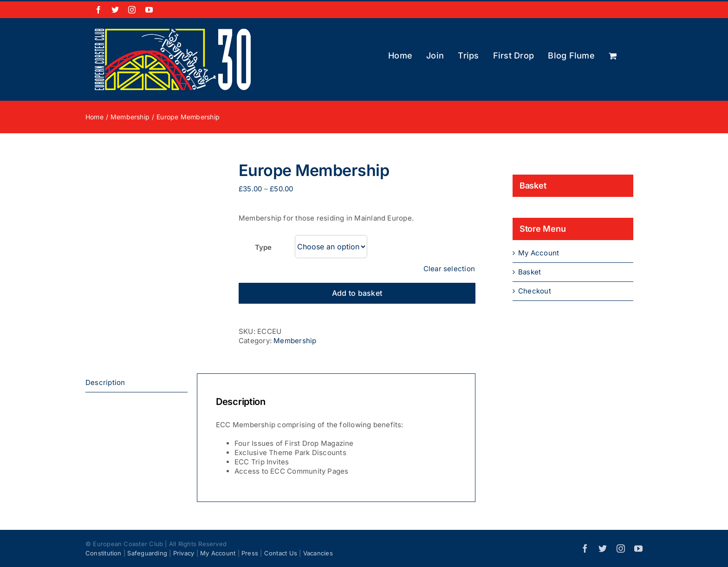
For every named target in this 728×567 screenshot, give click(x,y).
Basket (530, 272)
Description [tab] (105, 382)
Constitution (104, 553)
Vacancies (318, 553)
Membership (295, 341)
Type (263, 247)
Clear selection (449, 269)
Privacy (184, 553)
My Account (539, 253)
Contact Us (281, 553)
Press (250, 553)
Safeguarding (147, 553)
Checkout (535, 291)
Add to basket (357, 293)
